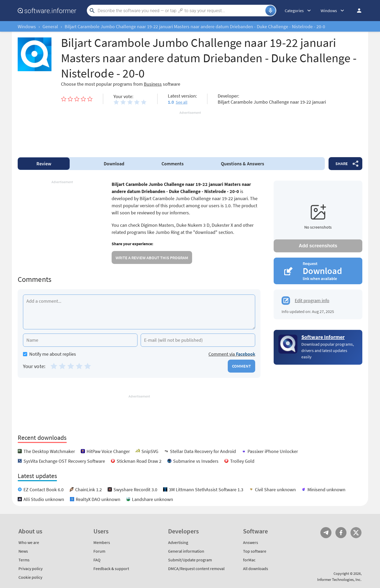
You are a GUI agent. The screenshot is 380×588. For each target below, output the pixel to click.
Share (342, 163)
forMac (249, 560)
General (50, 26)
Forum (99, 551)
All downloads (256, 568)
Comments (173, 164)
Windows (27, 26)
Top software (255, 551)
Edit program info (312, 300)
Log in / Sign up (357, 11)
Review (44, 164)
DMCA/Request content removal (196, 568)
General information (186, 551)
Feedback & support (111, 568)
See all (182, 102)
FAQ (97, 560)
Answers (243, 164)
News (23, 551)
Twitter (356, 533)
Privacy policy (30, 568)
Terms (24, 560)
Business (153, 84)
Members (102, 542)
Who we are (29, 542)
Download (114, 164)
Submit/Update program (190, 560)
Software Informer (323, 337)
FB (341, 533)
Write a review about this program (152, 258)
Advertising (178, 542)
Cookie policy (30, 577)
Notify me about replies (49, 354)
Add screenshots (318, 246)
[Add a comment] (139, 312)
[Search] (181, 11)
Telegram (326, 533)
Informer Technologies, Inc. (339, 579)
